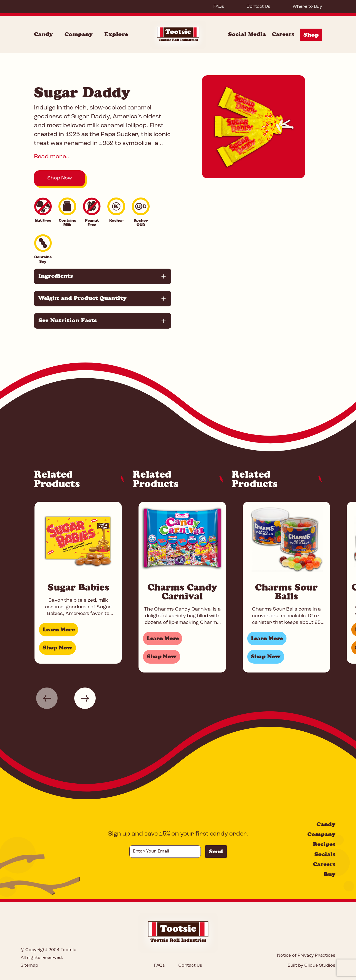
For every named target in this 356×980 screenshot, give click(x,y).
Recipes (324, 844)
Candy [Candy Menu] (43, 34)
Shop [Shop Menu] (311, 35)
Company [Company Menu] (79, 34)
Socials (325, 854)
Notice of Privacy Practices (306, 956)
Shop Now (60, 178)
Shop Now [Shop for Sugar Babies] (57, 647)
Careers (283, 34)
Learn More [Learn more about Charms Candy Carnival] (163, 638)
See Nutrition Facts (68, 320)
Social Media (247, 34)
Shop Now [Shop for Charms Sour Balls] (266, 656)
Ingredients (56, 276)
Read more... (52, 157)
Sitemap (29, 966)
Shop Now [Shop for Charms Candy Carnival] (161, 656)
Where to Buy (307, 7)
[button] (47, 698)
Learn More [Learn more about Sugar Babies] (59, 629)
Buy (330, 874)
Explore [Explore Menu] (116, 34)
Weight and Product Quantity (82, 298)
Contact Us (258, 7)
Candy (326, 824)
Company (321, 834)
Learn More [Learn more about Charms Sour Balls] (267, 638)
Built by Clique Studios (311, 966)
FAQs (219, 7)
